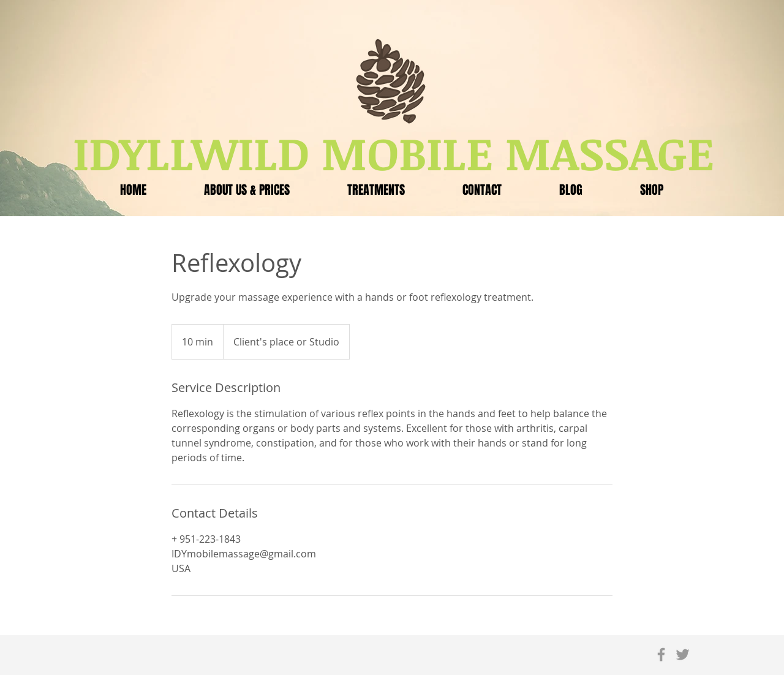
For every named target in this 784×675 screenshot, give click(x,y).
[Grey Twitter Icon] (683, 654)
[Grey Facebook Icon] (661, 654)
